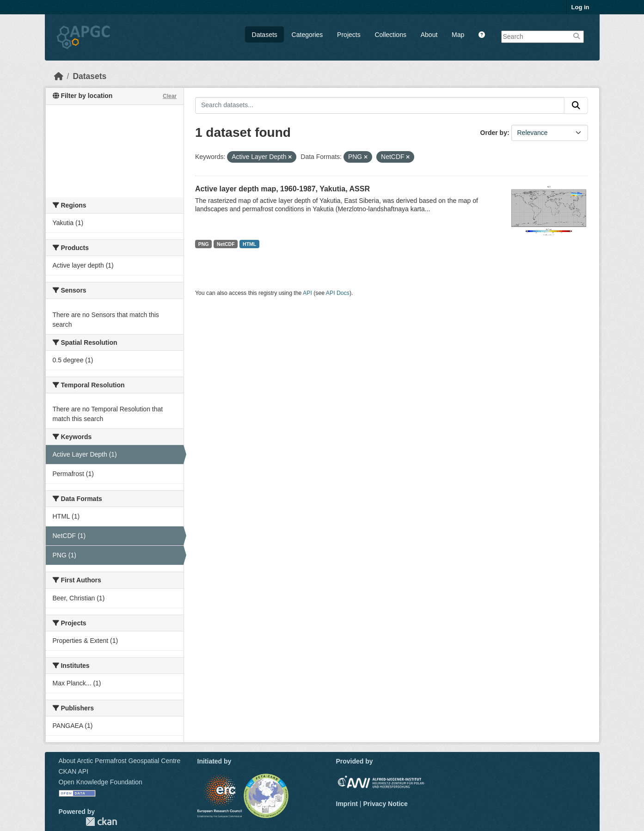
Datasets (265, 35)
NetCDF (226, 244)
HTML (249, 244)
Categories (307, 35)
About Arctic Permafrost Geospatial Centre (120, 761)
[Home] (59, 76)
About (429, 35)
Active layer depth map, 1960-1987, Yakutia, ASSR (282, 189)
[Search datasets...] (380, 105)
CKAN (101, 822)
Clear (170, 96)
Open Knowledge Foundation (101, 782)
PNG (204, 244)
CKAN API (74, 771)
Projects (349, 35)
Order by (494, 133)
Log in (580, 7)
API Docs (338, 293)
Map (458, 35)
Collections (390, 35)
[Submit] (576, 105)
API (307, 293)
